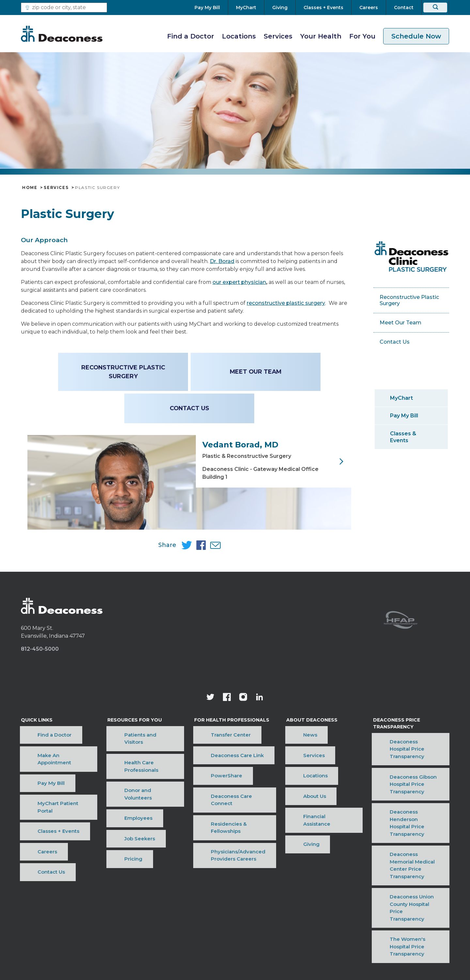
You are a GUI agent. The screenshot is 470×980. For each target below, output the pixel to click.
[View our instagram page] (243, 745)
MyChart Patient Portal (49, 806)
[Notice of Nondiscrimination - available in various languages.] (235, 927)
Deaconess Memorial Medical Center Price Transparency (409, 839)
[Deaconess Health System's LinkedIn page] (259, 745)
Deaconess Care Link (223, 786)
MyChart (401, 398)
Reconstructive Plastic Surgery (124, 372)
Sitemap (335, 911)
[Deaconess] (62, 34)
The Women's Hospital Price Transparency (407, 874)
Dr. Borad (222, 261)
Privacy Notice (260, 911)
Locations (239, 36)
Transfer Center (216, 777)
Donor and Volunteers (136, 796)
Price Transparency (205, 911)
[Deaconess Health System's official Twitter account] (211, 745)
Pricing (118, 826)
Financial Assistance (309, 816)
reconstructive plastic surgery (286, 303)
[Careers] (369, 8)
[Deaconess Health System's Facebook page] (227, 745)
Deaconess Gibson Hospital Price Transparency (406, 804)
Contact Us (189, 408)
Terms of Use (152, 911)
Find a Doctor (191, 36)
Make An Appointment (49, 786)
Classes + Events (42, 816)
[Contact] (404, 8)
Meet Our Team (255, 372)
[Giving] (280, 8)
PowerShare (212, 796)
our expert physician (239, 282)
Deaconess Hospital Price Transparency (404, 787)
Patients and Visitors (135, 777)
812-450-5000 (40, 696)
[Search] (435, 8)
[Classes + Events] (323, 8)
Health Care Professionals (141, 786)
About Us (295, 806)
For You (362, 36)
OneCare (301, 911)
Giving (292, 826)
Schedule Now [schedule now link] (416, 36)
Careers (31, 826)
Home (30, 188)
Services (278, 36)
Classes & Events (403, 437)
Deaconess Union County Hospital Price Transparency (407, 856)
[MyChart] (246, 8)
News (291, 777)
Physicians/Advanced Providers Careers (224, 830)
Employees (123, 806)
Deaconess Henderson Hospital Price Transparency (407, 822)
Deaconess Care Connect (228, 806)
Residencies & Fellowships (230, 816)
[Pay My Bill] (211, 8)
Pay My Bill (404, 416)
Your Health (321, 36)
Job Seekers (124, 816)
